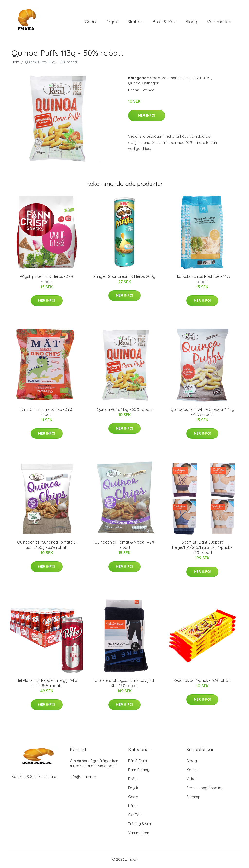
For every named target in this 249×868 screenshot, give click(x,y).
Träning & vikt (140, 824)
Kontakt (193, 770)
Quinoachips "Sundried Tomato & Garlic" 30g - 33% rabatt (47, 545)
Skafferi (135, 22)
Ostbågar (150, 83)
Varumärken (220, 22)
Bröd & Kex (164, 22)
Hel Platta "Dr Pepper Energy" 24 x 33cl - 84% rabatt (47, 683)
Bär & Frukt (138, 761)
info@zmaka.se (83, 777)
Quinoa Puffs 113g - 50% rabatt (124, 410)
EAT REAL (203, 78)
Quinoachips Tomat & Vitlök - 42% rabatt (124, 545)
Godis (90, 22)
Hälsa (133, 806)
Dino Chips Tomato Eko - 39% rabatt (47, 412)
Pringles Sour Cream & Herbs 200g (124, 277)
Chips (189, 78)
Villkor (192, 779)
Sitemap (193, 797)
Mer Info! (147, 116)
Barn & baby (139, 770)
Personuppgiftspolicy (205, 788)
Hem (15, 62)
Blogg (191, 22)
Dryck (112, 22)
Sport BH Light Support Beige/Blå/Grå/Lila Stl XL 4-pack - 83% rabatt (202, 548)
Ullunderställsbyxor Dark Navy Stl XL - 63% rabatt (124, 683)
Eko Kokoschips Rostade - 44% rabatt (202, 279)
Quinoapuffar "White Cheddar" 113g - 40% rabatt (202, 412)
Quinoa (134, 83)
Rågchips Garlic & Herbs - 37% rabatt (47, 279)
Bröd (132, 779)
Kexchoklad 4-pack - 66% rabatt (202, 681)
